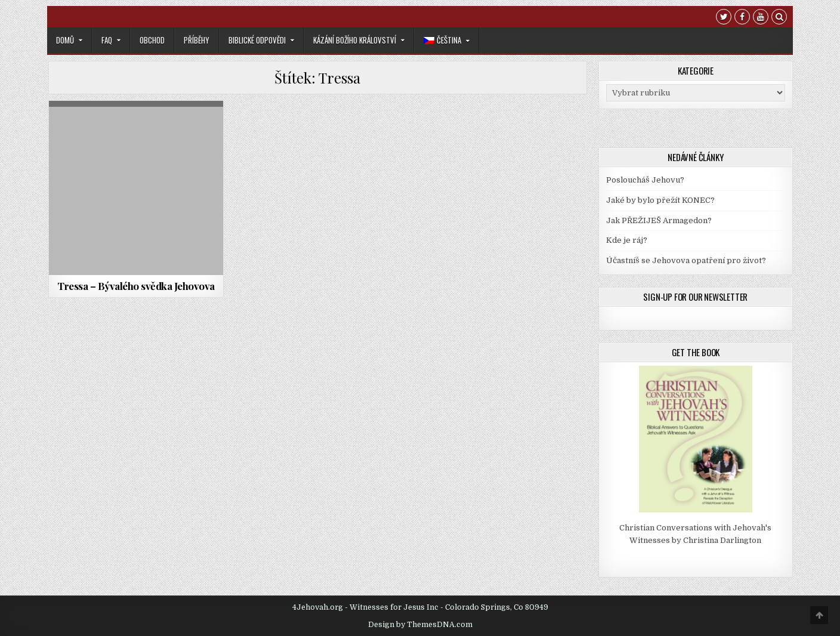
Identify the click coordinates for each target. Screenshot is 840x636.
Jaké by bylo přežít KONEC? (660, 200)
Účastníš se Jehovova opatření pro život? (686, 260)
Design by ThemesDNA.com (420, 625)
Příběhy (197, 40)
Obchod (152, 40)
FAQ (107, 40)
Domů (65, 40)
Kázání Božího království (355, 40)
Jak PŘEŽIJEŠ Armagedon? (659, 220)
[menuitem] (447, 40)
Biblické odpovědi (257, 40)
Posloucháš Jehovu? (645, 180)
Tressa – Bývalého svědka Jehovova (136, 286)
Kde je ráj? (627, 240)
